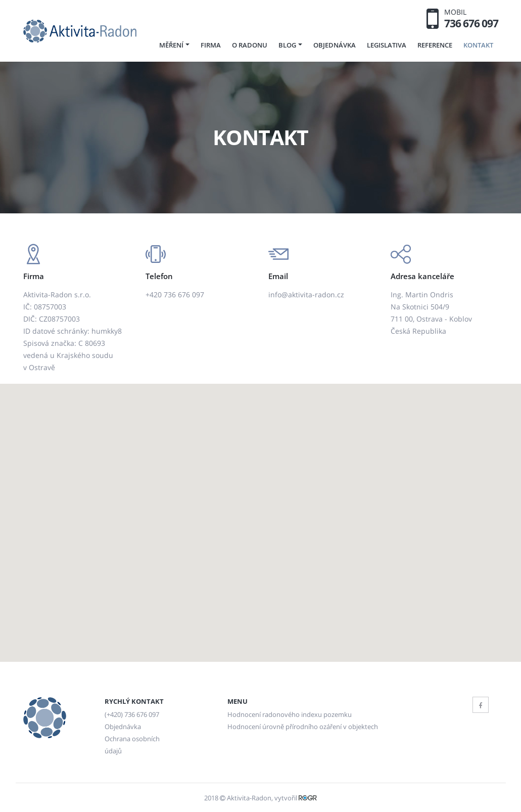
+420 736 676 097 (175, 295)
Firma (211, 45)
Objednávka (335, 45)
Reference (435, 45)
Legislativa (387, 45)
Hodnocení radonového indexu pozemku (290, 715)
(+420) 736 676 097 (132, 715)
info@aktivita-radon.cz (306, 295)
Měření (171, 45)
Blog (287, 45)
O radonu (250, 45)
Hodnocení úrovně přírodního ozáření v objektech (303, 727)
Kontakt (478, 45)
